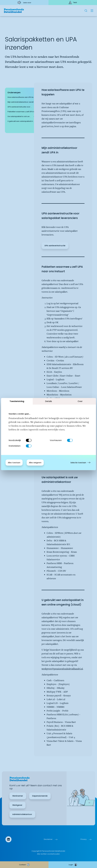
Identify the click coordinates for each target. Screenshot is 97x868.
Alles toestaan (14, 462)
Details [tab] (49, 401)
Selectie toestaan (78, 462)
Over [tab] (80, 401)
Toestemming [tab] (17, 401)
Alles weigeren (35, 462)
